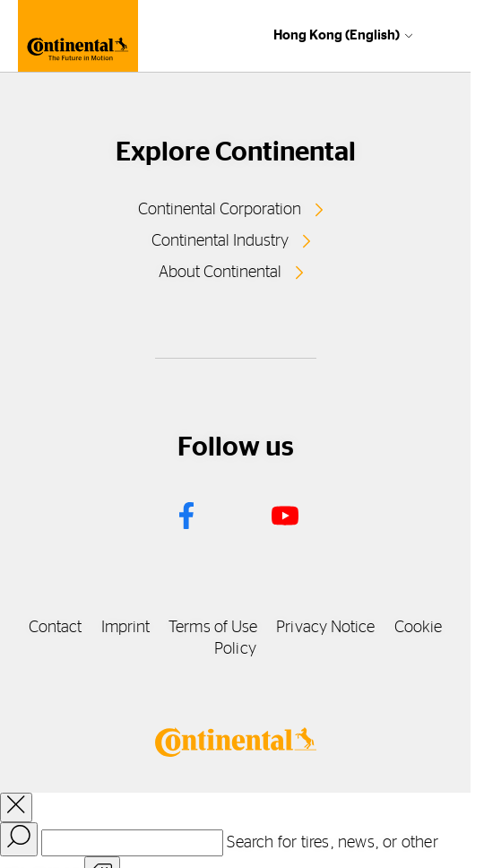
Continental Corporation (220, 210)
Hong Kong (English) (337, 35)
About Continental (220, 273)
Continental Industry (220, 241)
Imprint (126, 628)
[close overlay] (16, 807)
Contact (56, 628)
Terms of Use (213, 628)
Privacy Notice (325, 628)
